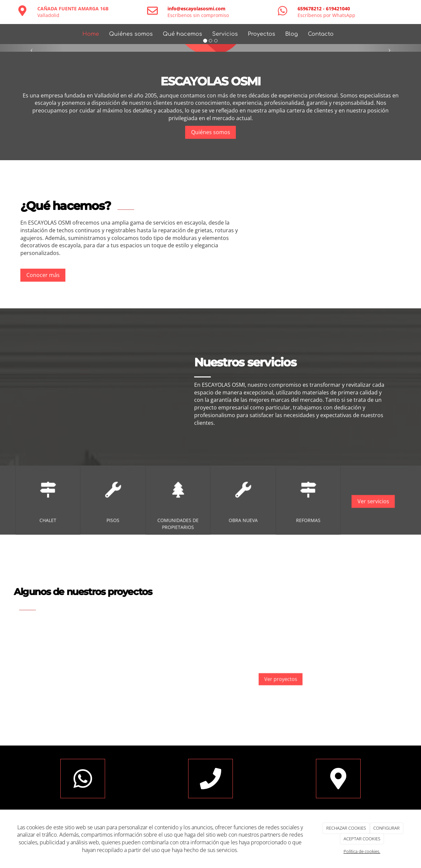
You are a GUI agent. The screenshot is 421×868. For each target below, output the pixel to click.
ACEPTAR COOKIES (362, 839)
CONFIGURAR (386, 828)
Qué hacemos (182, 34)
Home (91, 34)
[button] (32, 48)
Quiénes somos (131, 34)
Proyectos (262, 34)
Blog (292, 34)
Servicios (225, 34)
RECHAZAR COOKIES (346, 828)
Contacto (321, 34)
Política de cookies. (362, 851)
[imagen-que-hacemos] (325, 234)
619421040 (338, 9)
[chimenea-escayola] (97, 387)
